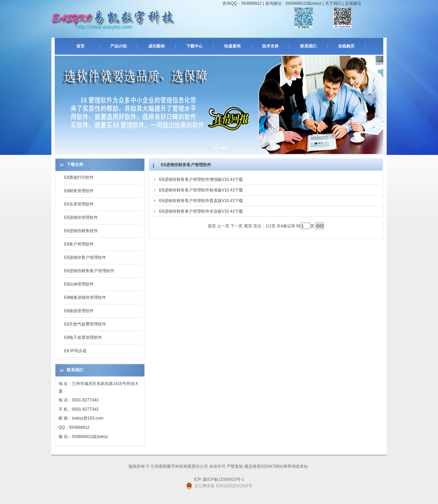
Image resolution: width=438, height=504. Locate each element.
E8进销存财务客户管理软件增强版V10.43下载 (201, 180)
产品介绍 (118, 46)
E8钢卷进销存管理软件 (85, 297)
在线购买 (346, 46)
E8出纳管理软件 (79, 284)
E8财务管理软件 (79, 191)
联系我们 (308, 46)
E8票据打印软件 (79, 177)
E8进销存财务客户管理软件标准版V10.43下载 (201, 190)
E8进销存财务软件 (81, 231)
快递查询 (232, 46)
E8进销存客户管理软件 (85, 257)
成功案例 (156, 46)
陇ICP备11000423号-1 (223, 479)
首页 (80, 46)
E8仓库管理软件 (79, 204)
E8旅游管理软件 (79, 311)
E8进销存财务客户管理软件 (89, 271)
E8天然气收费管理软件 (85, 324)
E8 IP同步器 (75, 351)
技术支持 (270, 46)
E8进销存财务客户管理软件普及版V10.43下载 (201, 201)
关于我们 (333, 3)
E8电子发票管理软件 (83, 337)
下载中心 (194, 46)
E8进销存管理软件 (81, 217)
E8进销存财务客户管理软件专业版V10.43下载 (201, 211)
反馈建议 (353, 3)
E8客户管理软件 (79, 244)
